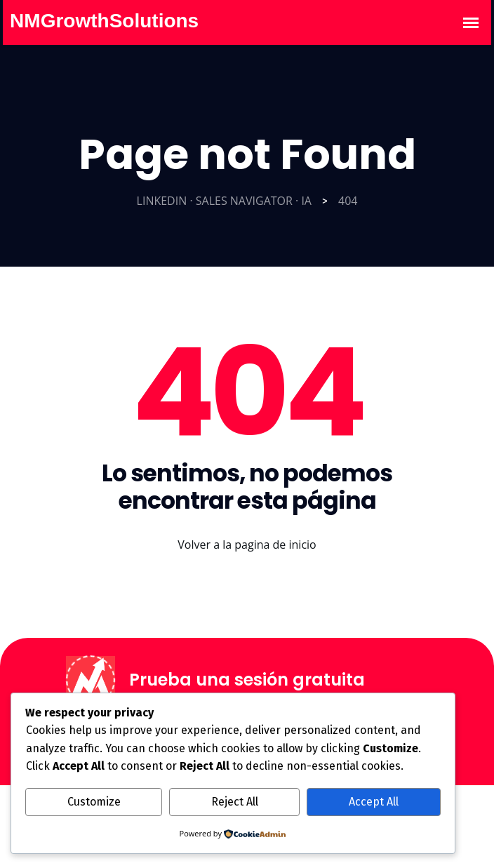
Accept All (374, 802)
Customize (94, 802)
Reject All (235, 802)
